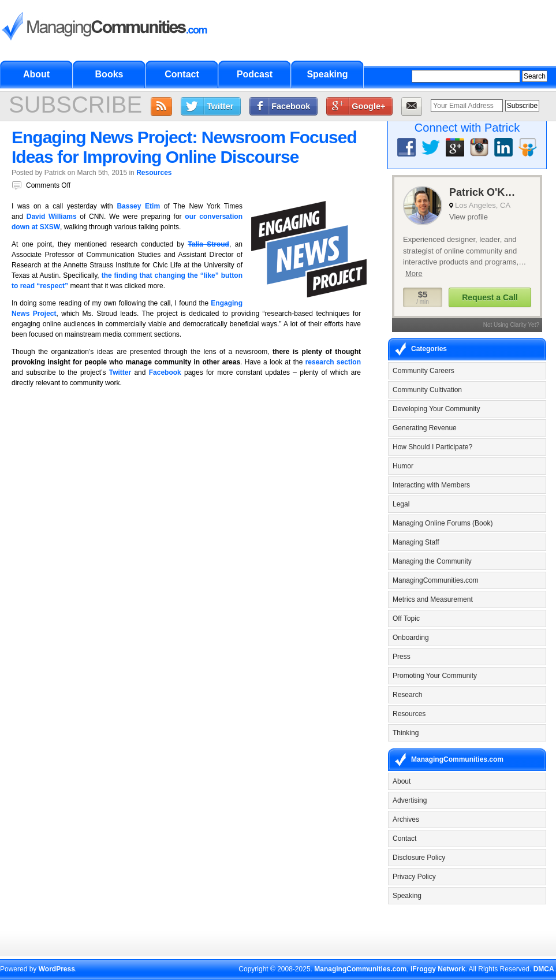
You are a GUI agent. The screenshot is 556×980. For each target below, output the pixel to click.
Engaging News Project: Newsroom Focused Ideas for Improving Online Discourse (184, 147)
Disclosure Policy (419, 858)
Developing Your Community (436, 409)
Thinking (406, 733)
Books (109, 74)
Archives (406, 819)
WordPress (57, 969)
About (36, 74)
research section (333, 362)
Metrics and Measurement (433, 599)
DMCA (544, 969)
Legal (401, 504)
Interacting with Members (431, 485)
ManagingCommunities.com (436, 580)
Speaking (327, 74)
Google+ (368, 106)
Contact (182, 74)
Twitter (220, 106)
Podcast (255, 74)
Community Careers (423, 371)
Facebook (291, 106)
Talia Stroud (208, 244)
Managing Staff (416, 542)
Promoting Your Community (435, 676)
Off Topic (406, 618)
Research (407, 695)
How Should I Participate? (432, 447)
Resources (154, 173)
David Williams (52, 217)
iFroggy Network (438, 969)
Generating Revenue (425, 428)
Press (402, 657)
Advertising (410, 800)
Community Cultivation (427, 390)
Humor (403, 466)
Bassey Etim (138, 206)
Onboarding (411, 638)
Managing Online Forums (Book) (443, 523)
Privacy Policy (414, 877)
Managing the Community (432, 561)
